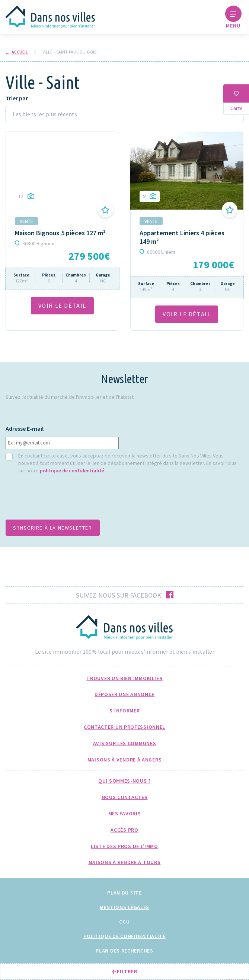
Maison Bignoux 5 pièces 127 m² (60, 233)
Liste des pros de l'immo (124, 846)
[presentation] (62, 499)
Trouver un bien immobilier (124, 678)
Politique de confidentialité (124, 936)
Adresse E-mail (25, 429)
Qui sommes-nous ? (124, 781)
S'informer (125, 711)
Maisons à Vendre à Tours (125, 862)
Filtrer (125, 971)
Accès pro (124, 830)
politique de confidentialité (72, 470)
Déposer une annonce (124, 694)
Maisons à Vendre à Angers (125, 760)
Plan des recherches (124, 951)
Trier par (17, 98)
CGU (124, 922)
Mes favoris (125, 814)
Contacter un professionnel (124, 727)
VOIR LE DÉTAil (62, 305)
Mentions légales (124, 907)
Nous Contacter (125, 797)
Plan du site (124, 893)
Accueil (20, 52)
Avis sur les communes (125, 743)
